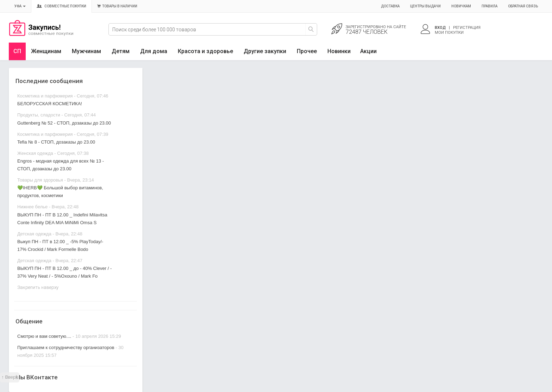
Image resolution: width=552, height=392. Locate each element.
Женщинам (46, 51)
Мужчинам (86, 51)
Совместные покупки (61, 6)
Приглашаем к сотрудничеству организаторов (66, 347)
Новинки (339, 51)
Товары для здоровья (40, 180)
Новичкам (461, 6)
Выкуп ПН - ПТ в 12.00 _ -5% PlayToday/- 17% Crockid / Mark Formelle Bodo (60, 245)
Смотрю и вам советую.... (44, 336)
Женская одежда (35, 153)
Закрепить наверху (38, 287)
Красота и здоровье (205, 51)
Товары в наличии (117, 6)
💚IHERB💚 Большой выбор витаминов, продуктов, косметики (60, 192)
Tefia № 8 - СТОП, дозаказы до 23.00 (56, 142)
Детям (121, 51)
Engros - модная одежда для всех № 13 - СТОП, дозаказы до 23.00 (61, 165)
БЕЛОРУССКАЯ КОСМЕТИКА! (50, 104)
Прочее (307, 51)
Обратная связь (523, 6)
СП (17, 51)
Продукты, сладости (39, 115)
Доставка (390, 6)
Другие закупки (265, 51)
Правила (490, 6)
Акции (368, 51)
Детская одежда (34, 234)
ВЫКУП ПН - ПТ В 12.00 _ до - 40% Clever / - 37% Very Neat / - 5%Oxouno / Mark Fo (64, 272)
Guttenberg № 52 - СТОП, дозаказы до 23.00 (64, 123)
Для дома (154, 51)
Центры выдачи (425, 6)
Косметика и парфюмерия (45, 96)
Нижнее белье (32, 207)
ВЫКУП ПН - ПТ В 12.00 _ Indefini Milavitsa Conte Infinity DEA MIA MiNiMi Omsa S (62, 219)
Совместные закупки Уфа (41, 34)
